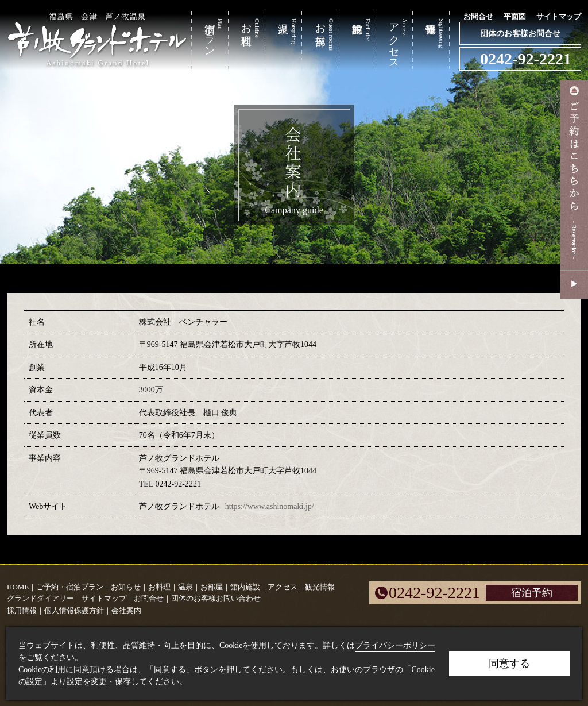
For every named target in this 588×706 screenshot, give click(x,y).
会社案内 (126, 610)
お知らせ (126, 587)
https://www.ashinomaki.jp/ (270, 506)
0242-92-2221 (526, 59)
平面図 (515, 16)
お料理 (159, 587)
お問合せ (478, 16)
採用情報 (22, 610)
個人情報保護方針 (74, 610)
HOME (18, 587)
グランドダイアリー (40, 598)
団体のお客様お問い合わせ (216, 598)
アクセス (283, 587)
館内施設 (245, 587)
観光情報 (320, 587)
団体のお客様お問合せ (520, 33)
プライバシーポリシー (395, 645)
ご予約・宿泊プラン (70, 587)
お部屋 (212, 587)
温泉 (185, 587)
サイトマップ (559, 16)
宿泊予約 (532, 593)
